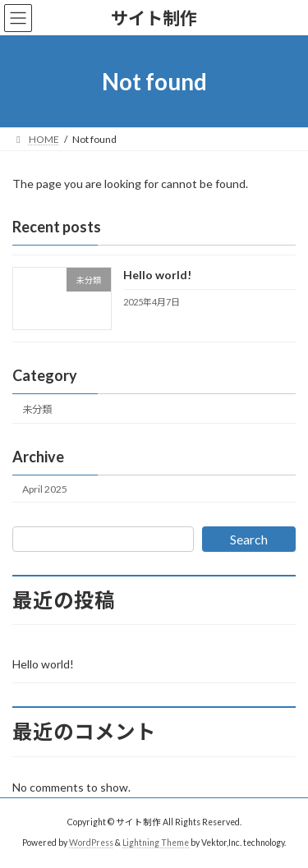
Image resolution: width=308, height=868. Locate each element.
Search (249, 539)
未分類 (37, 409)
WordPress (91, 843)
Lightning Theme (156, 843)
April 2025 (45, 489)
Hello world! (157, 276)
